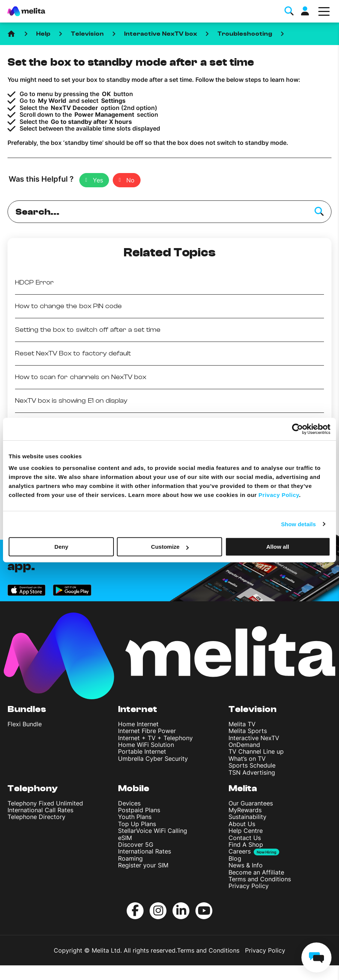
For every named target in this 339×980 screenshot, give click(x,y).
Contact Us (245, 838)
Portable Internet (142, 751)
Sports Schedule (252, 765)
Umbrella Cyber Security (153, 759)
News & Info (246, 865)
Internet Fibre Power (147, 731)
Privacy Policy (249, 886)
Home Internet (138, 724)
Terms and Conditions (260, 879)
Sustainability (247, 817)
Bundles (27, 709)
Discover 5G (136, 845)
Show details (299, 524)
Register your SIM (143, 865)
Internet (138, 709)
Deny (61, 547)
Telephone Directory (36, 817)
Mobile (134, 788)
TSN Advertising (252, 772)
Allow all (278, 547)
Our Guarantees (251, 803)
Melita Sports (248, 731)
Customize (170, 547)
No (130, 180)
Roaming (130, 858)
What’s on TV (247, 759)
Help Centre (246, 831)
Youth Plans (135, 817)
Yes (98, 180)
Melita (243, 788)
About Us (242, 824)
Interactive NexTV (254, 738)
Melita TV (242, 724)
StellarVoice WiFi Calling (153, 831)
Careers (240, 851)
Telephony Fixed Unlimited (45, 803)
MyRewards (245, 810)
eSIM (125, 838)
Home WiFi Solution (146, 745)
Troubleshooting (245, 34)
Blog (235, 858)
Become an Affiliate (256, 872)
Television (87, 34)
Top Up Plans (137, 824)
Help (43, 34)
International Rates (145, 851)
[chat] (316, 957)
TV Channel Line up (256, 751)
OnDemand (244, 745)
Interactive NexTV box (160, 34)
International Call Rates (40, 810)
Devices (129, 803)
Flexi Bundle (25, 724)
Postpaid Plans (139, 810)
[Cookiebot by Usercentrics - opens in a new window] (297, 429)
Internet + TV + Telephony (155, 738)
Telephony (33, 788)
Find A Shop (246, 845)
